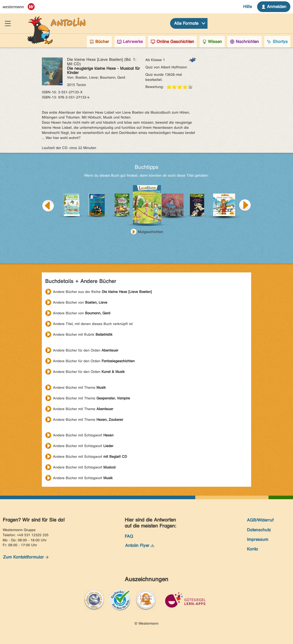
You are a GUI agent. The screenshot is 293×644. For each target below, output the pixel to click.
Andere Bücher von (80, 302)
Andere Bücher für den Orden (86, 350)
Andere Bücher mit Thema (79, 387)
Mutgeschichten (151, 232)
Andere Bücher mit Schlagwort (83, 435)
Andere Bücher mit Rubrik (83, 334)
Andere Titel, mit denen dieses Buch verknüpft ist (93, 324)
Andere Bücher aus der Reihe (102, 292)
